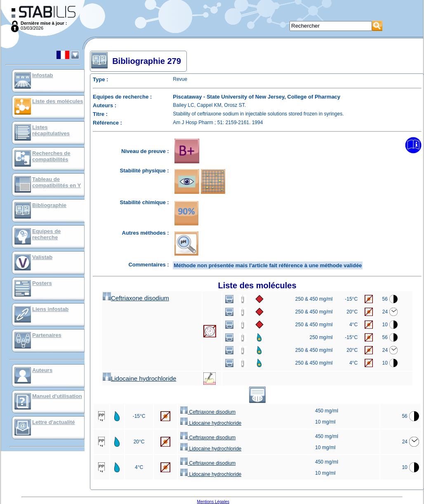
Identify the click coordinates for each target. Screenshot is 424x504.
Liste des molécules (58, 101)
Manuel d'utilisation (57, 396)
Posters (42, 283)
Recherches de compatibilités (51, 156)
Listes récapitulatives (51, 130)
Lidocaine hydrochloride (139, 378)
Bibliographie (49, 205)
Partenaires (47, 335)
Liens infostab (50, 309)
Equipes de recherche (46, 234)
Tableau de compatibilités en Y (57, 182)
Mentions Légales (213, 502)
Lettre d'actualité (54, 422)
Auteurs (42, 370)
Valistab (42, 257)
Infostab (43, 75)
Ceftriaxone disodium (136, 298)
